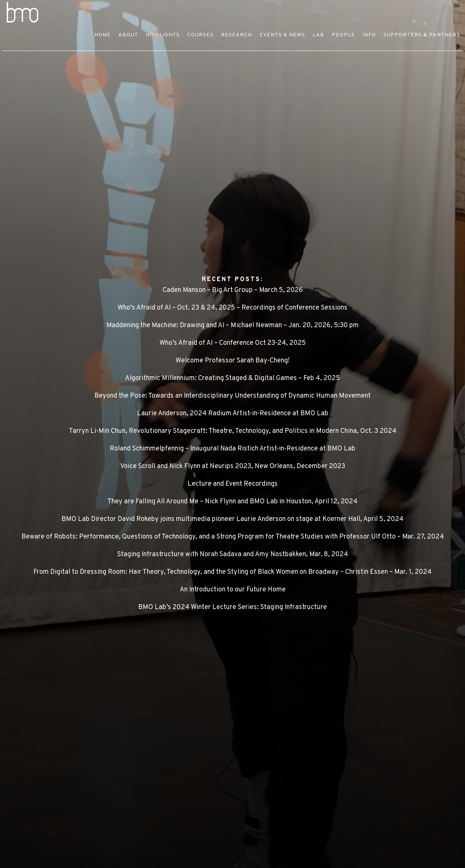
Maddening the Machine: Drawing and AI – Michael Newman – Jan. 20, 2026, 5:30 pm (232, 325)
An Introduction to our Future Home (233, 590)
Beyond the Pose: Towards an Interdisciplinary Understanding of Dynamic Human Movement (232, 396)
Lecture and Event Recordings (233, 484)
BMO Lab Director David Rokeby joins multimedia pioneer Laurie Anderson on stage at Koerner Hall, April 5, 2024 (232, 519)
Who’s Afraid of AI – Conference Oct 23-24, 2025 (233, 343)
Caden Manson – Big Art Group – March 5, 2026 (233, 290)
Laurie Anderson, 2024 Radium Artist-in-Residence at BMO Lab (233, 414)
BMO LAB (84, 12)
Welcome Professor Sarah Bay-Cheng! (232, 361)
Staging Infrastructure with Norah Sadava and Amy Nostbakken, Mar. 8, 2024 (233, 554)
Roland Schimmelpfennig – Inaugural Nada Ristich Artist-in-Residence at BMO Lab (232, 449)
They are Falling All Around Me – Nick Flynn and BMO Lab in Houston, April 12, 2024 (232, 502)
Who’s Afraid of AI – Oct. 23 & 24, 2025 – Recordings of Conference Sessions (232, 308)
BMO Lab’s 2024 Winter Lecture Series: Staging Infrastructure (232, 607)
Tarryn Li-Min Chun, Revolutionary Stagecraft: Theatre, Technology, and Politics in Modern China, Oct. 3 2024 (233, 431)
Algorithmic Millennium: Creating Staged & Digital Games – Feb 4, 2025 (232, 378)
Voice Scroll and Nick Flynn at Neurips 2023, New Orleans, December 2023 (233, 466)
